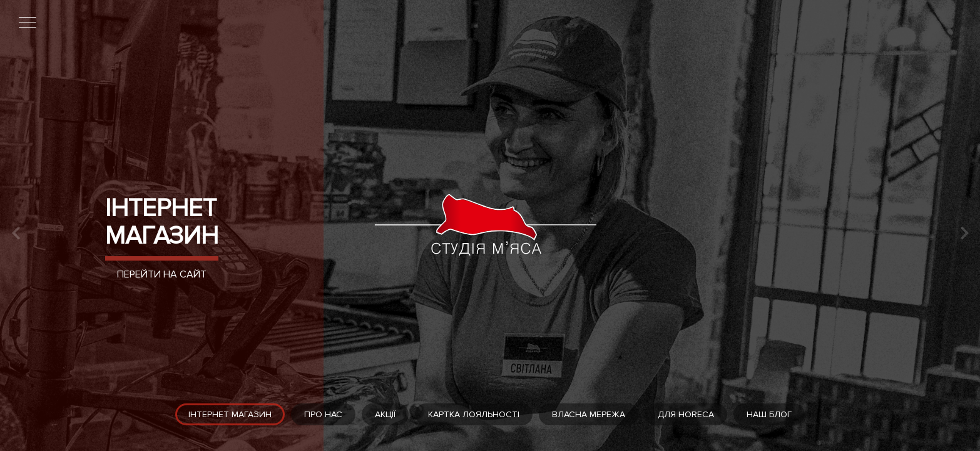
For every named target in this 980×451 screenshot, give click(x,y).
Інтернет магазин (162, 222)
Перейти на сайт (162, 274)
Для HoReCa (686, 414)
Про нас (323, 414)
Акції (385, 414)
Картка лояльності (474, 414)
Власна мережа (589, 414)
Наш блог (769, 414)
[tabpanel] (490, 225)
